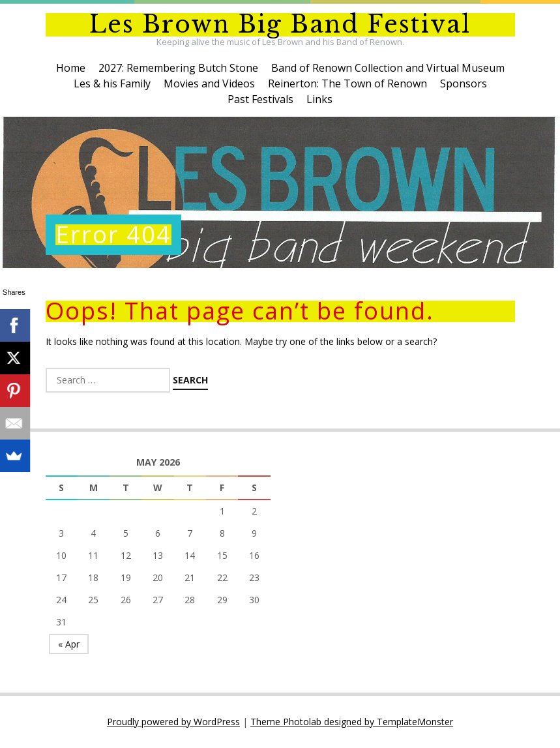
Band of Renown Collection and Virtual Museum (388, 68)
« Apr (69, 644)
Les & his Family (112, 83)
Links (319, 99)
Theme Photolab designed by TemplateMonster (352, 722)
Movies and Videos (209, 83)
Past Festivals (260, 99)
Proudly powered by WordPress (173, 722)
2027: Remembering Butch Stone (178, 68)
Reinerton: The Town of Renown (347, 83)
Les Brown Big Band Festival (280, 24)
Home (71, 68)
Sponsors (464, 83)
